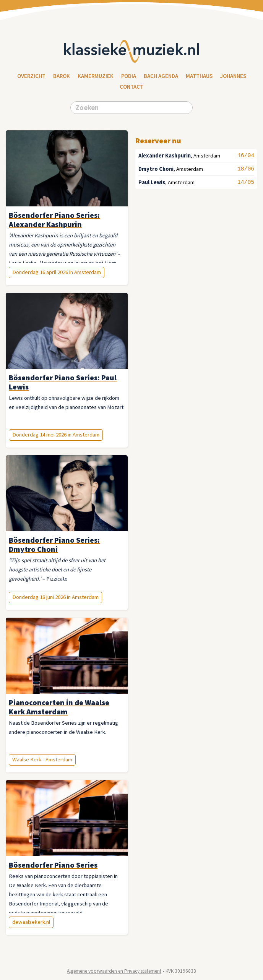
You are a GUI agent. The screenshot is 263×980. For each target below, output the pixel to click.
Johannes (233, 76)
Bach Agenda (161, 76)
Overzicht (31, 76)
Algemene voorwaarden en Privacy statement (114, 971)
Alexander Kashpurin (165, 156)
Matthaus (199, 76)
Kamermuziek (96, 76)
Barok (62, 76)
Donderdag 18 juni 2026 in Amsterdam (55, 597)
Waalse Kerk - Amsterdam (42, 759)
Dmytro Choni (156, 169)
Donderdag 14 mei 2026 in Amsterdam (56, 435)
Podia (129, 76)
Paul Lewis (152, 182)
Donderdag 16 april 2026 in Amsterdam (57, 272)
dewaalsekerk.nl (31, 922)
